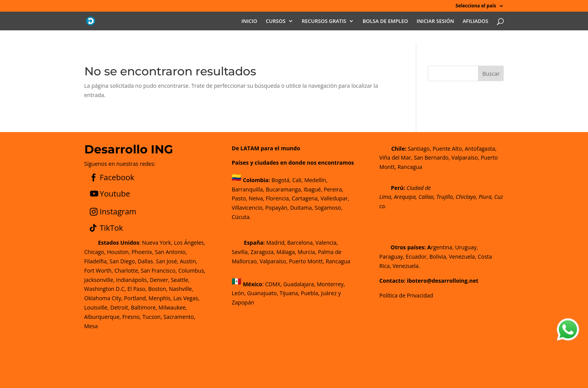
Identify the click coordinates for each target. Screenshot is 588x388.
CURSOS (276, 21)
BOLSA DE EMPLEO (385, 21)
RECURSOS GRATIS (324, 21)
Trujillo (445, 197)
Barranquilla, (248, 189)
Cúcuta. (241, 217)
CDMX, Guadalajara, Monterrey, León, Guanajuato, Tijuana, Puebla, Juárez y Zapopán (288, 293)
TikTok (112, 228)
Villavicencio (247, 208)
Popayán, (276, 208)
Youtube (115, 194)
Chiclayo (466, 197)
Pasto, (239, 198)
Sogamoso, (329, 208)
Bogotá (280, 180)
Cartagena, (305, 198)
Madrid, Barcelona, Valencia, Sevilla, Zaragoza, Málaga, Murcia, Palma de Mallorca (286, 252)
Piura (485, 197)
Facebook (117, 177)
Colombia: (256, 180)
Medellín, (316, 180)
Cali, (297, 180)
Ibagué (312, 189)
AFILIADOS (475, 21)
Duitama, (301, 208)
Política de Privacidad (406, 295)
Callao (426, 197)
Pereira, (333, 189)
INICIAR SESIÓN (435, 21)
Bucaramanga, (283, 189)
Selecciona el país (476, 6)
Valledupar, (335, 198)
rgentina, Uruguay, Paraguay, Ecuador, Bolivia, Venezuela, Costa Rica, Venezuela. (436, 257)
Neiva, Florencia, (270, 198)
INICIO (249, 21)
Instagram (118, 211)
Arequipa (405, 197)
